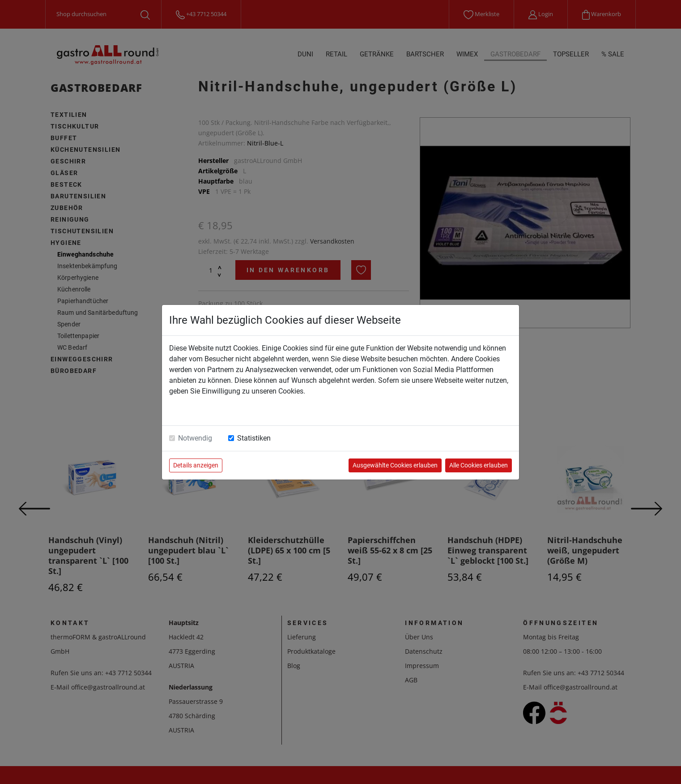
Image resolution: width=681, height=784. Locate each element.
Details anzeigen (196, 465)
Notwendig (195, 438)
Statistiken (254, 438)
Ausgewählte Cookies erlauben (395, 465)
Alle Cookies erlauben (479, 465)
